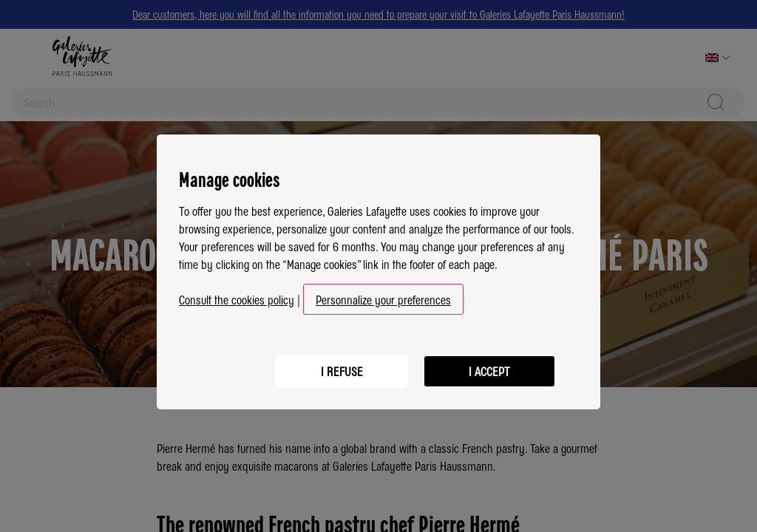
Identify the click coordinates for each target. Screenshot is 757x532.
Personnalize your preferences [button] (383, 293)
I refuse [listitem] (342, 364)
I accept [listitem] (489, 364)
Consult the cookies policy (237, 293)
